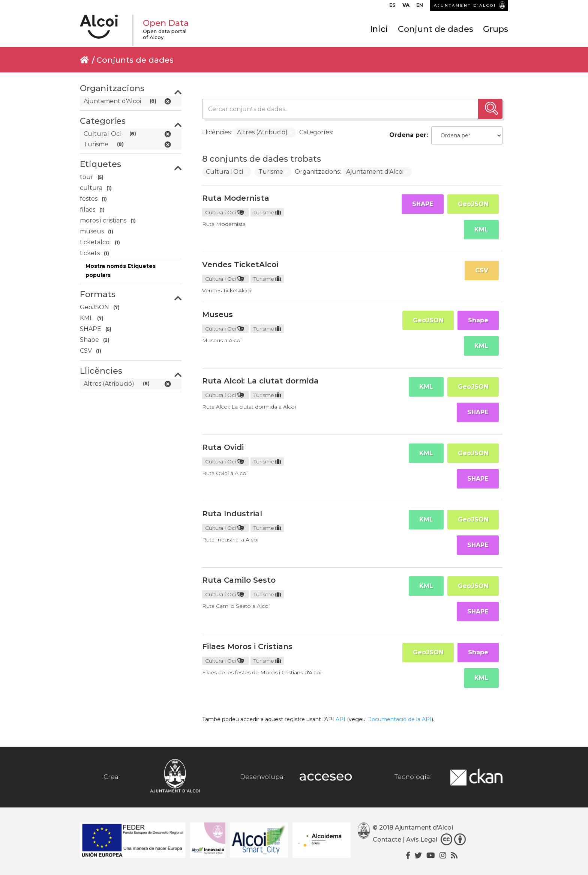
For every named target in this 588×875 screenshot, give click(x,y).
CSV (482, 270)
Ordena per (408, 135)
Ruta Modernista (236, 198)
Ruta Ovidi (223, 447)
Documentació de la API (399, 719)
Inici (379, 29)
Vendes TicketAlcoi (240, 265)
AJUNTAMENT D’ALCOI (465, 5)
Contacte (387, 840)
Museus (217, 314)
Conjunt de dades (436, 29)
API (340, 719)
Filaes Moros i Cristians (247, 646)
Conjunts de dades (135, 60)
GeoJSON (473, 204)
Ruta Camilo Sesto (239, 580)
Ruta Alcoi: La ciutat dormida (260, 381)
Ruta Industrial (232, 514)
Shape (478, 320)
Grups (496, 29)
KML (481, 229)
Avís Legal (422, 840)
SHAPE (423, 204)
